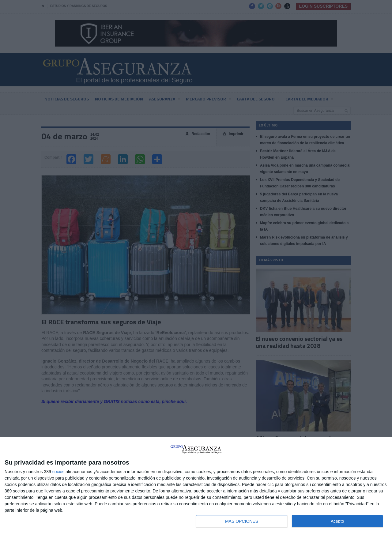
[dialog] (196, 486)
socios (58, 472)
